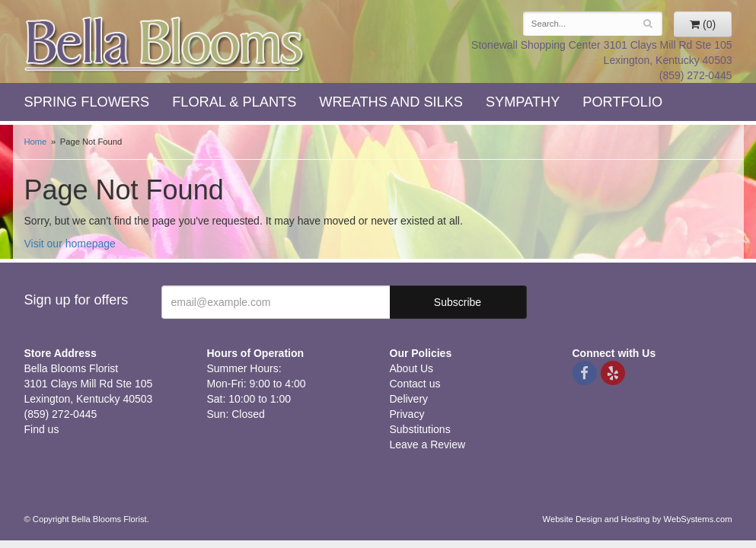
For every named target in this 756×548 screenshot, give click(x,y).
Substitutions (420, 429)
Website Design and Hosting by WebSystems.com (638, 519)
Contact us (415, 384)
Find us (42, 429)
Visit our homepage (70, 244)
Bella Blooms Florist (165, 45)
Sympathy (523, 102)
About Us (412, 368)
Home (36, 142)
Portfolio (622, 102)
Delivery (409, 399)
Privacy (407, 414)
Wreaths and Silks (391, 102)
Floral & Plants (234, 102)
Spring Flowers (87, 102)
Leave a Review (428, 444)
